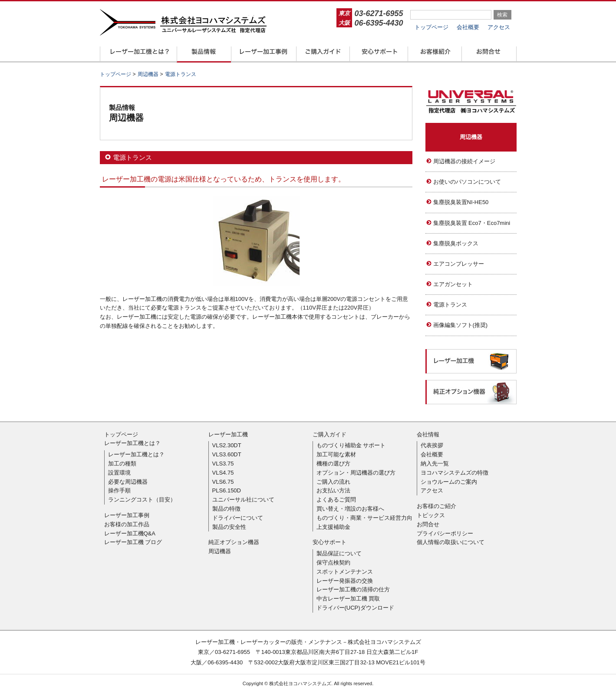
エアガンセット (453, 284)
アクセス (499, 27)
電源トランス (450, 305)
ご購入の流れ (333, 482)
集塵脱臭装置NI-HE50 (461, 202)
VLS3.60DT (227, 454)
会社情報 (428, 434)
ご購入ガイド (329, 434)
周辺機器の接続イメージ (464, 161)
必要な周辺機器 (128, 482)
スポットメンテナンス (345, 572)
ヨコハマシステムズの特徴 (455, 473)
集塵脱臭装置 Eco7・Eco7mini (472, 223)
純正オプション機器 (234, 542)
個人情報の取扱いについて (451, 542)
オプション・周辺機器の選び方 (356, 473)
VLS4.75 (223, 473)
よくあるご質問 (336, 500)
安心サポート (329, 542)
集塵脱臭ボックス (456, 243)
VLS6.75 (223, 482)
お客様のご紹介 (436, 506)
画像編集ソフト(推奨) (461, 325)
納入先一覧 (435, 464)
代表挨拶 (432, 445)
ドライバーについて (238, 518)
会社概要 (468, 27)
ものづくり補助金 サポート (351, 445)
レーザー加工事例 (127, 515)
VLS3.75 (223, 464)
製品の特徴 (226, 509)
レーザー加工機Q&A (130, 533)
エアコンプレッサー (459, 264)
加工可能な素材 (336, 454)
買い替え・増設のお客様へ (350, 509)
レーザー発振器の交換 (345, 581)
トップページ (432, 27)
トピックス (431, 515)
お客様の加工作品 (127, 524)
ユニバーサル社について (243, 500)
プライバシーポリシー (445, 533)
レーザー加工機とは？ (132, 443)
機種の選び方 (333, 464)
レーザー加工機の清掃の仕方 (353, 589)
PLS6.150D (227, 490)
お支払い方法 (333, 490)
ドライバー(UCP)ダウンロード (355, 608)
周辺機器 (471, 137)
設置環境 (119, 473)
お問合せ (428, 524)
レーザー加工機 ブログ (133, 542)
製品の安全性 (229, 527)
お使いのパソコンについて (467, 182)
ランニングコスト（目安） (142, 500)
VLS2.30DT (227, 445)
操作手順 (119, 490)
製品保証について (339, 553)
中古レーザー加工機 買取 (348, 599)
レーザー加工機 (228, 434)
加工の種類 (122, 464)
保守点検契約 (333, 563)
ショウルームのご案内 (449, 482)
